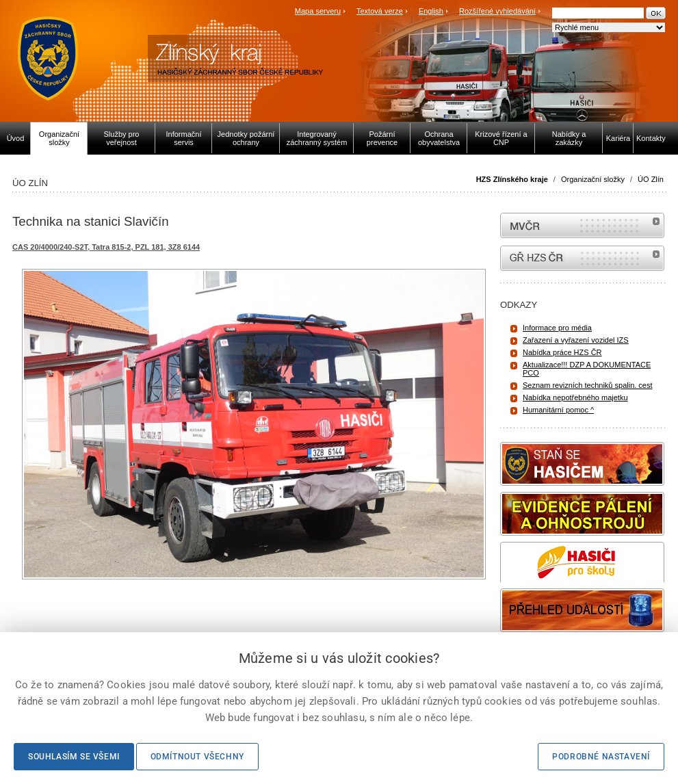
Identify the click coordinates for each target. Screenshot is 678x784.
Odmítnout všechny (197, 757)
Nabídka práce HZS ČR (562, 352)
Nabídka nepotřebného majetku (575, 397)
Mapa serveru (318, 11)
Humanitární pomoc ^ (558, 410)
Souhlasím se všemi (74, 757)
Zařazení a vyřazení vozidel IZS (576, 340)
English (431, 11)
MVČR (582, 225)
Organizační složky (593, 179)
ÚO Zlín (651, 179)
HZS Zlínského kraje (512, 179)
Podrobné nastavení (601, 757)
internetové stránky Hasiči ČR (582, 258)
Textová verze (380, 11)
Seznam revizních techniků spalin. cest (588, 385)
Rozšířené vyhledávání (497, 11)
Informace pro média (557, 328)
